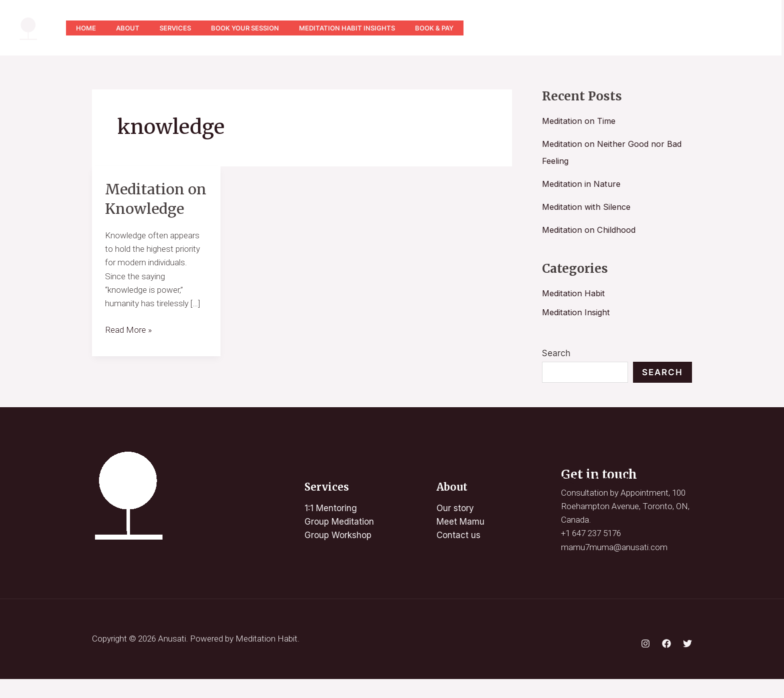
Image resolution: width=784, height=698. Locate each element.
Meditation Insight (578, 312)
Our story (455, 527)
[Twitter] (667, 28)
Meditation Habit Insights (365, 28)
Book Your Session (259, 28)
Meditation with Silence (589, 207)
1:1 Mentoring (331, 527)
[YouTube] (623, 28)
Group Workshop (338, 555)
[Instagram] (645, 28)
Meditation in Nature (583, 184)
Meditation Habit (575, 293)
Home (88, 28)
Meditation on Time (581, 121)
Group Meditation (339, 541)
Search (556, 353)
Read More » (128, 348)
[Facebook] (666, 663)
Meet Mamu (460, 541)
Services (185, 28)
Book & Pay (456, 28)
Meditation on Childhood (591, 230)
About (134, 28)
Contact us (458, 555)
